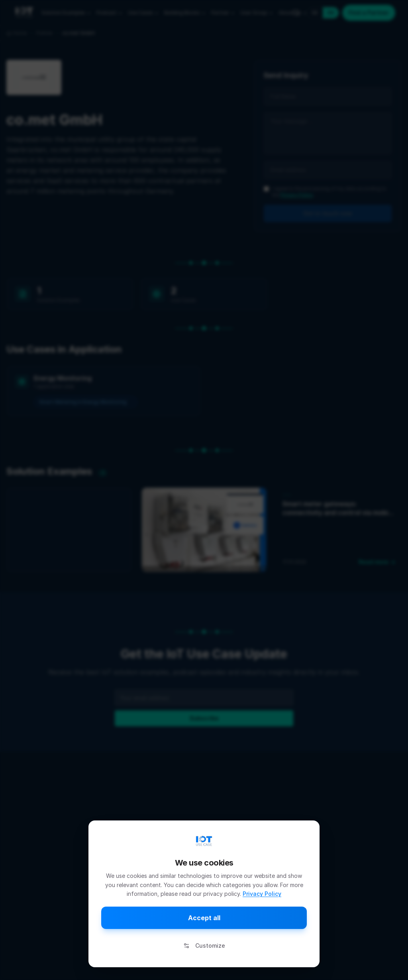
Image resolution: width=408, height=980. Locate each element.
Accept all (204, 918)
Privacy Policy (262, 894)
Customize (204, 945)
